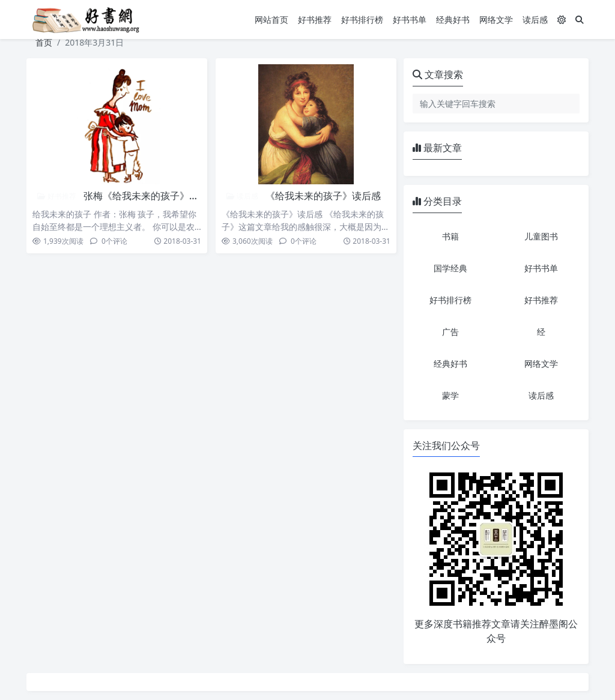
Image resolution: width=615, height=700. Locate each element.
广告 (450, 332)
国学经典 (450, 268)
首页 (44, 42)
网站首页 (271, 20)
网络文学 (496, 20)
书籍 (450, 236)
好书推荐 (315, 20)
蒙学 (450, 395)
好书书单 (410, 20)
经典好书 (453, 20)
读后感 (535, 20)
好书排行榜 (362, 20)
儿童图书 (541, 236)
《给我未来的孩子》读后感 (323, 196)
